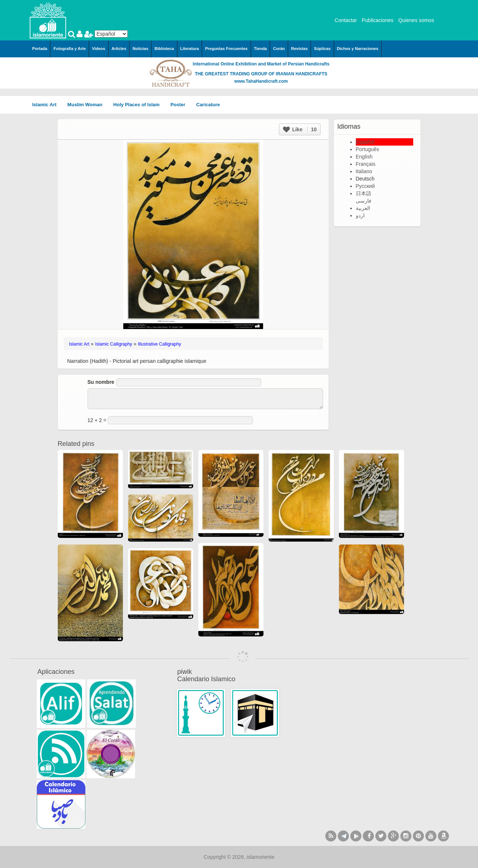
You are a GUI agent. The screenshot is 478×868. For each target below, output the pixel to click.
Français (366, 164)
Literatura (190, 49)
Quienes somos (416, 20)
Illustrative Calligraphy (160, 344)
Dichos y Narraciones (358, 49)
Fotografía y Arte (70, 49)
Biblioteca (164, 49)
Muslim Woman (87, 105)
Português (368, 149)
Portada (40, 49)
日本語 (364, 193)
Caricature (208, 105)
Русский (365, 186)
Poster (180, 105)
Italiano (364, 171)
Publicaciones (378, 20)
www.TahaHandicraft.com (261, 81)
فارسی (364, 201)
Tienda (260, 49)
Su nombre (101, 382)
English (364, 157)
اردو (360, 215)
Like (300, 129)
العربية (363, 208)
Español (365, 142)
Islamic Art (47, 105)
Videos (99, 49)
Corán (279, 49)
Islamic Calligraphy (114, 344)
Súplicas (322, 49)
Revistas (299, 49)
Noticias (140, 49)
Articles (119, 49)
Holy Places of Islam (139, 105)
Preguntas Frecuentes (226, 49)
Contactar (346, 20)
